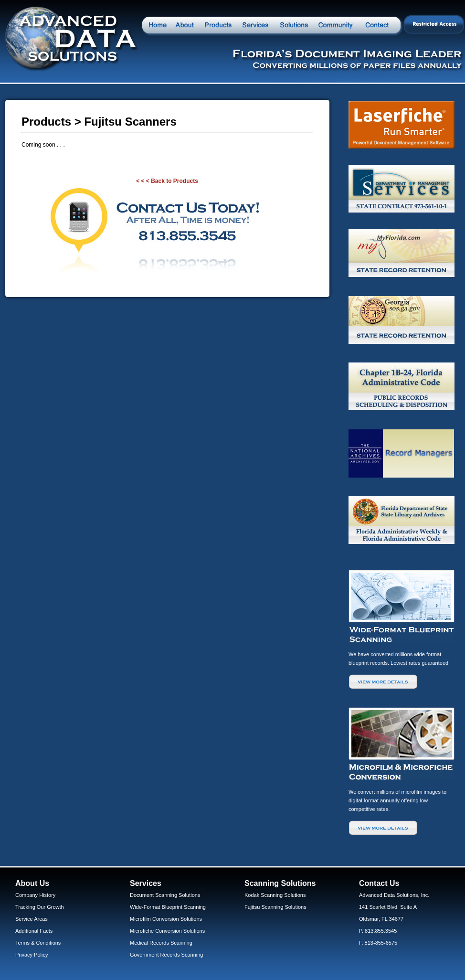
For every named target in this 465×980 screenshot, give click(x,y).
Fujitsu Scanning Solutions (275, 907)
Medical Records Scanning (161, 943)
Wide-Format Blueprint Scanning (168, 907)
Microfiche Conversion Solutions (167, 931)
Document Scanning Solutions (165, 895)
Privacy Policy (32, 955)
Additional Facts (34, 931)
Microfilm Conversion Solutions (166, 919)
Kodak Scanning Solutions (275, 895)
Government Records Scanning (166, 955)
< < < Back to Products (167, 181)
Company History (35, 895)
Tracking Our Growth (40, 907)
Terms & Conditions (38, 943)
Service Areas (32, 919)
